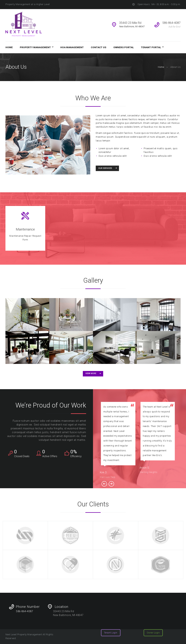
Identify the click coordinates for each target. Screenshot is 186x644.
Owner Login (153, 633)
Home (161, 67)
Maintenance (25, 229)
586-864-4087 (25, 611)
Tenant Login (111, 633)
